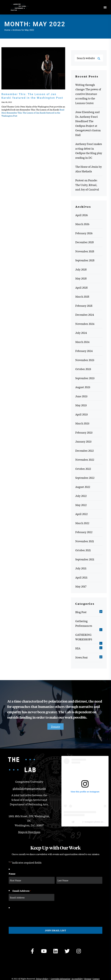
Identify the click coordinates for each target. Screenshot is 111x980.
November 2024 (85, 324)
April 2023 (81, 414)
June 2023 (81, 396)
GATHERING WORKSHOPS (84, 637)
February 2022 (84, 532)
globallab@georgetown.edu (29, 788)
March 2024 (82, 342)
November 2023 (85, 360)
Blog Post (81, 612)
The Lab (67, 822)
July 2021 (81, 568)
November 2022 (85, 459)
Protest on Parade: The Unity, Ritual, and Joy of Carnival (87, 185)
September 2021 (85, 559)
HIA (78, 648)
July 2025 (81, 269)
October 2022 (83, 469)
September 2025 (85, 260)
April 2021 (81, 577)
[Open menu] (105, 7)
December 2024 (85, 315)
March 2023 (82, 423)
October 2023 (83, 369)
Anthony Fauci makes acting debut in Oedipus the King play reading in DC (89, 151)
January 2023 (83, 441)
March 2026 (82, 224)
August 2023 (83, 387)
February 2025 (84, 306)
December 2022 (84, 451)
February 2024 (84, 351)
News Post (82, 657)
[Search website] (89, 58)
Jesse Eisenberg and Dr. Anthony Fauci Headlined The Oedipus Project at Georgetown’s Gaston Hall (88, 123)
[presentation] (31, 916)
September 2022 (85, 478)
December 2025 (84, 242)
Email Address (22, 891)
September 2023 (85, 378)
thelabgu (78, 822)
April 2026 (82, 215)
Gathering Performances (84, 623)
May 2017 (81, 586)
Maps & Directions (29, 832)
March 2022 (82, 523)
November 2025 (85, 251)
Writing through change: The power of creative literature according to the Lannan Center (88, 94)
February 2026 (84, 233)
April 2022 (81, 514)
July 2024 (81, 333)
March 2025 (82, 296)
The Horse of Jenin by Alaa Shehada (89, 169)
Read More (33, 113)
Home (7, 30)
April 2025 (81, 287)
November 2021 (85, 541)
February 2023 (84, 432)
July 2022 (81, 496)
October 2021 (83, 550)
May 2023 (81, 405)
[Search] (99, 59)
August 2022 (83, 487)
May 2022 (81, 505)
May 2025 (81, 278)
